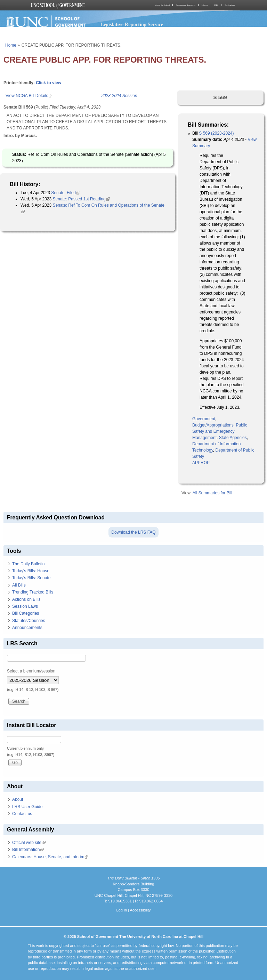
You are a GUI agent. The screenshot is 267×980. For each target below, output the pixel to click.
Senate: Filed (66, 193)
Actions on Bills (26, 599)
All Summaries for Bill (212, 493)
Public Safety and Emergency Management (220, 431)
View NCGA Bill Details (29, 96)
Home (11, 45)
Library (205, 5)
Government (204, 419)
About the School (162, 5)
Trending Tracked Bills (33, 592)
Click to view (48, 83)
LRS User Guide (27, 807)
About (18, 799)
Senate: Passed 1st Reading (81, 199)
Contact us (22, 814)
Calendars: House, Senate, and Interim (50, 857)
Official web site (29, 843)
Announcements (27, 628)
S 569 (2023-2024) (216, 133)
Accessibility (140, 910)
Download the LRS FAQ (133, 532)
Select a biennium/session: (32, 671)
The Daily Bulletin (28, 564)
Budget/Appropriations (213, 425)
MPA (216, 5)
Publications (230, 5)
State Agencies (233, 438)
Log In (122, 910)
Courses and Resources (186, 5)
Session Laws (25, 606)
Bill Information (28, 850)
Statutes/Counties (29, 621)
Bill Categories (26, 613)
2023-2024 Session (119, 96)
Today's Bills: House (31, 571)
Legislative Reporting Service (132, 24)
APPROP (201, 463)
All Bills (19, 585)
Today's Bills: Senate (31, 578)
